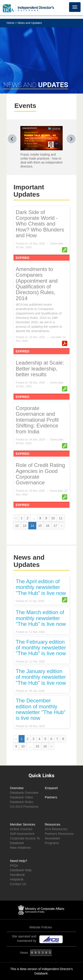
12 (17, 526)
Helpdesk (17, 879)
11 (61, 518)
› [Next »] (62, 526)
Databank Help (21, 870)
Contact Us (18, 884)
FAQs (14, 865)
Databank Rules (22, 802)
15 (40, 526)
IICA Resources (56, 829)
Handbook (17, 875)
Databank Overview (24, 793)
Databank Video (21, 797)
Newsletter (53, 838)
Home (11, 23)
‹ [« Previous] (16, 518)
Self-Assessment (22, 834)
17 (55, 526)
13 (25, 526)
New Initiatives (20, 848)
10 (53, 518)
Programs (52, 843)
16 (48, 526)
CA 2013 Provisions (24, 807)
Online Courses (21, 829)
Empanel (51, 788)
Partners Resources (59, 834)
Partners (51, 797)
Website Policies (41, 927)
